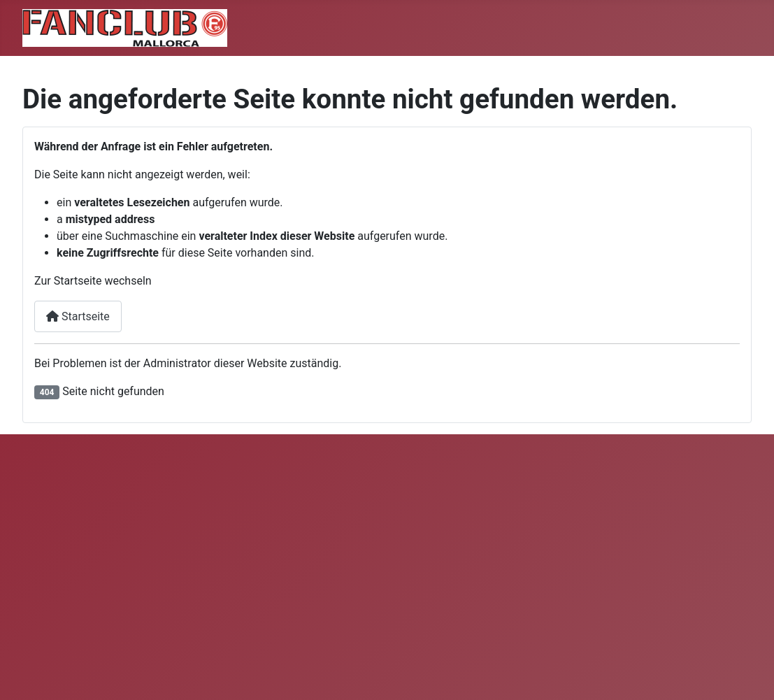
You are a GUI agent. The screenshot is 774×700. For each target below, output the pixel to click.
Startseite (78, 316)
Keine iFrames (314, 567)
